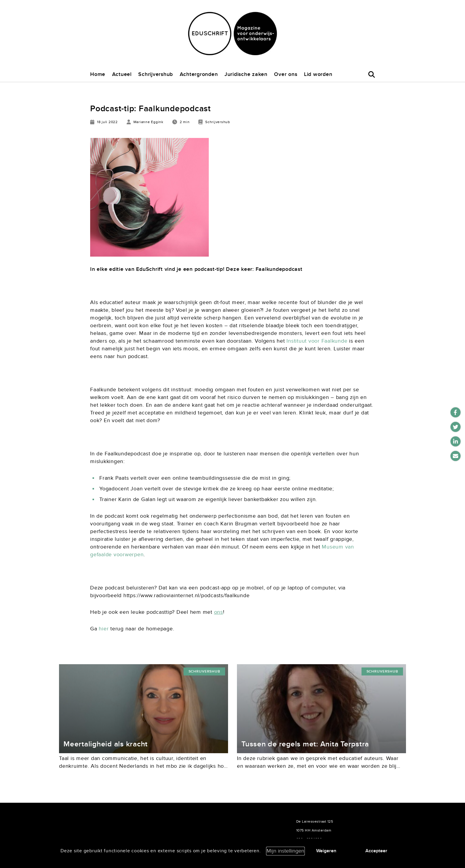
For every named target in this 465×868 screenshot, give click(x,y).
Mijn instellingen (285, 851)
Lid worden (318, 74)
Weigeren (326, 851)
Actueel (122, 74)
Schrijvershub (156, 74)
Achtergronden (199, 74)
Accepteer (376, 851)
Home (98, 74)
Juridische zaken (246, 74)
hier (104, 629)
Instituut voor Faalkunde (317, 341)
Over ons (286, 74)
